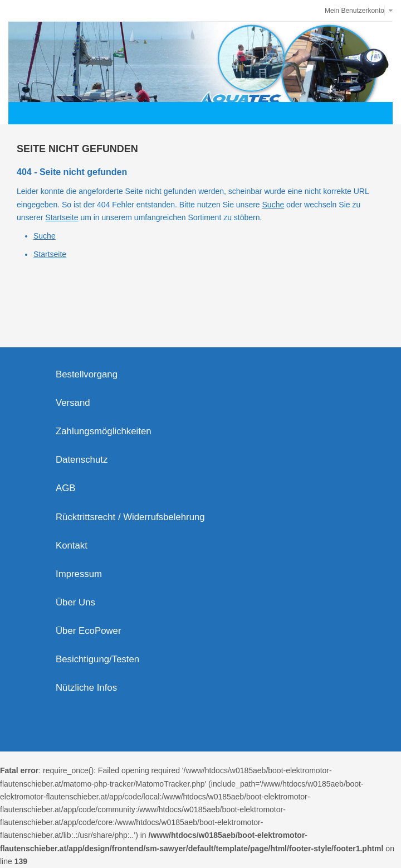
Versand (73, 403)
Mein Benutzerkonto (354, 11)
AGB (65, 488)
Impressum (79, 574)
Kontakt (72, 545)
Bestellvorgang (87, 374)
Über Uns (75, 602)
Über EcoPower (89, 631)
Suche (273, 205)
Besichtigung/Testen (97, 659)
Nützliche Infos (86, 688)
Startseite (62, 217)
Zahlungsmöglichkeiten (104, 431)
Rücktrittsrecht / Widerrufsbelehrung (130, 517)
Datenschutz (82, 460)
